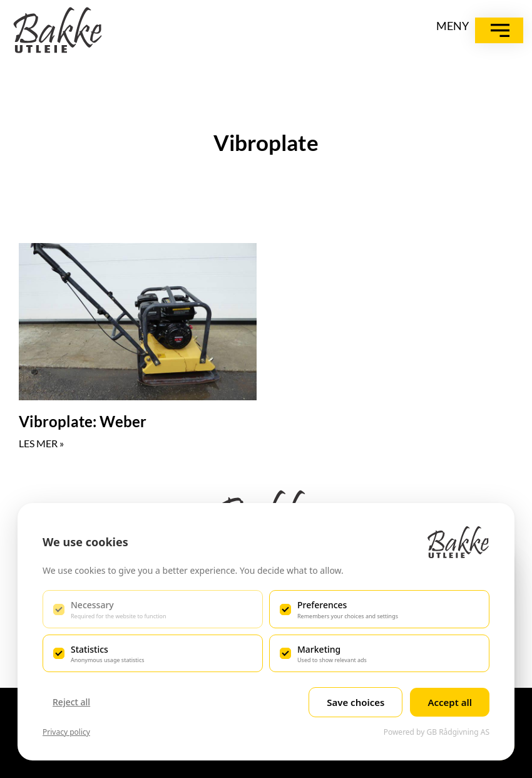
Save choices (356, 702)
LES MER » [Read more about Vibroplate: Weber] (41, 443)
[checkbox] (153, 609)
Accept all (450, 702)
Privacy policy (66, 732)
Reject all (71, 702)
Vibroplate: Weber (83, 421)
